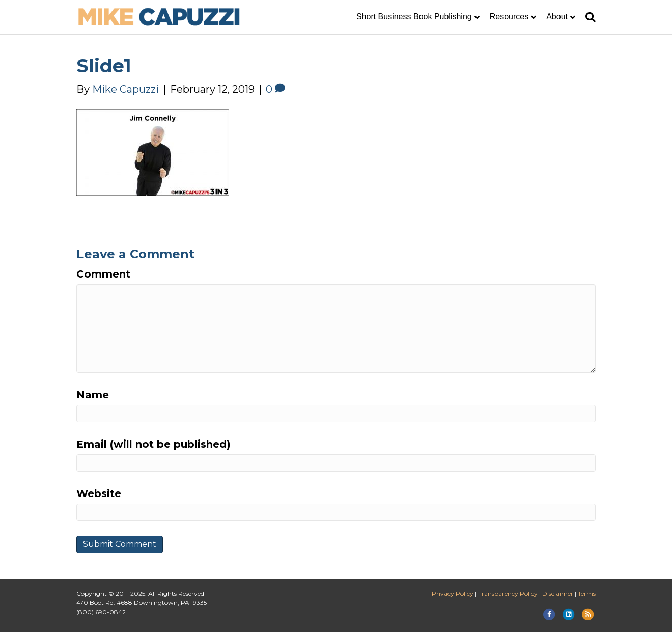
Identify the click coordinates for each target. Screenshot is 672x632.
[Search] (588, 17)
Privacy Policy (453, 594)
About (557, 17)
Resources (509, 17)
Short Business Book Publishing (414, 17)
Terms (587, 594)
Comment (103, 274)
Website (99, 493)
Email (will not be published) (153, 444)
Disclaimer (558, 594)
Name (93, 395)
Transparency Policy (508, 594)
